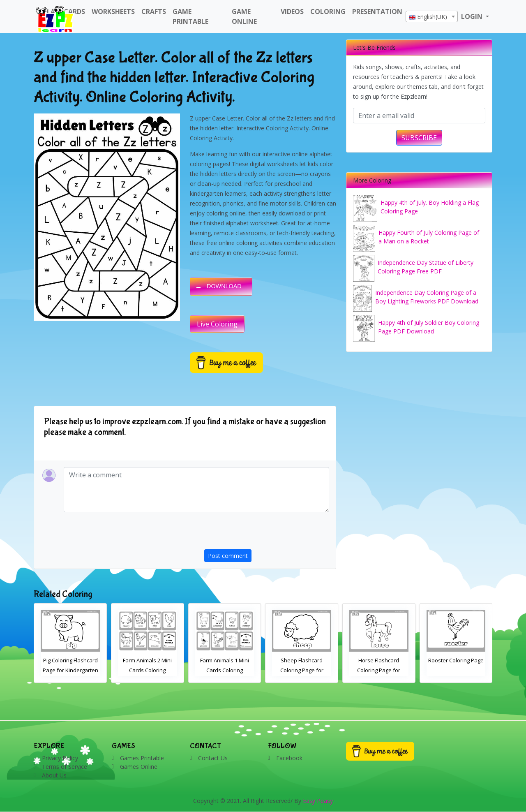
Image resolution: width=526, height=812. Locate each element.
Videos (292, 12)
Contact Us (213, 758)
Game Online (244, 16)
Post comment (228, 556)
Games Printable (142, 758)
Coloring (328, 12)
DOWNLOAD (224, 286)
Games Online (139, 767)
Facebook (289, 758)
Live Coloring (217, 324)
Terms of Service (65, 767)
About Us (54, 775)
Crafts (154, 12)
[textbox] (432, 17)
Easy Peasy (318, 801)
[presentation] (267, 533)
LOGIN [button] (473, 16)
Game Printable (190, 16)
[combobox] (432, 16)
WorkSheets (113, 12)
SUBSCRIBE (419, 138)
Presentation (377, 12)
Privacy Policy (60, 758)
